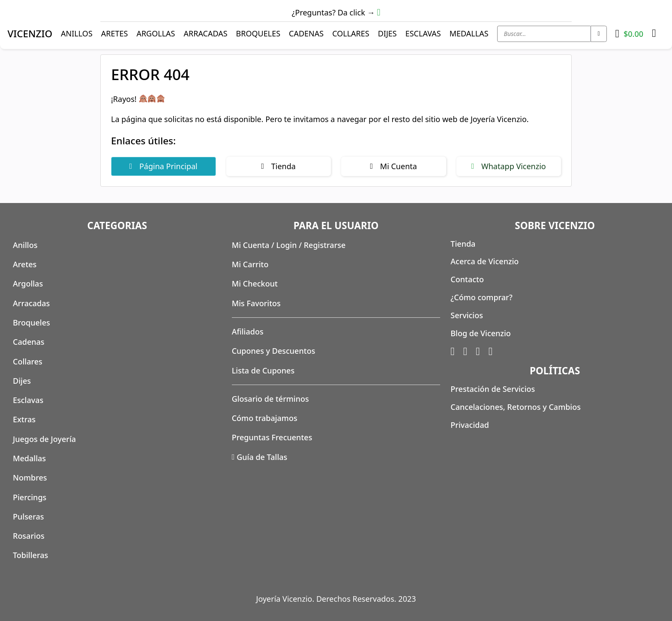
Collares (351, 33)
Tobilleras (30, 555)
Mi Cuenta (394, 166)
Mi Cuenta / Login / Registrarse (289, 245)
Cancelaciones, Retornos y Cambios (516, 407)
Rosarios (29, 536)
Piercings (30, 497)
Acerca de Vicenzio (484, 261)
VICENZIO (30, 34)
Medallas (469, 33)
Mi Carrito (250, 264)
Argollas (156, 33)
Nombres (30, 478)
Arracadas (205, 33)
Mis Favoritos (256, 303)
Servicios (467, 315)
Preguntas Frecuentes (272, 437)
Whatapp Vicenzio (509, 166)
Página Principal (163, 166)
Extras (24, 419)
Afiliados (248, 331)
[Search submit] (598, 34)
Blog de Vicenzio (480, 333)
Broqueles (258, 33)
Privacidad (470, 425)
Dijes (387, 33)
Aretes (115, 33)
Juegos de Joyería (44, 439)
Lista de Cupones (263, 370)
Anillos (77, 33)
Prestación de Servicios (493, 389)
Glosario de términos (270, 399)
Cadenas (306, 33)
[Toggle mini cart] (630, 34)
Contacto (467, 279)
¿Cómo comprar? (481, 297)
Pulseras (28, 517)
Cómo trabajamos (265, 418)
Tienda (279, 166)
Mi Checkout (255, 284)
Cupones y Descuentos (274, 351)
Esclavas (423, 33)
